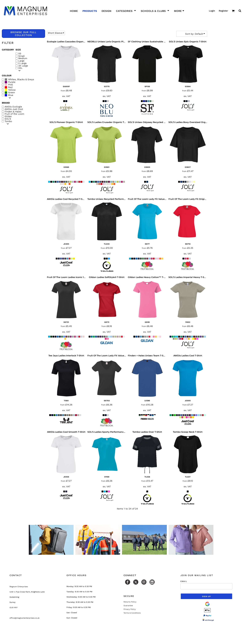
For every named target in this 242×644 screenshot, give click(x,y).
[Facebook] (128, 582)
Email (184, 581)
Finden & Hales (13, 112)
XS (20, 54)
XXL (20, 68)
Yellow (12, 90)
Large (21, 61)
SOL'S (8, 119)
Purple (12, 82)
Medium (23, 58)
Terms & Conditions (132, 613)
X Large (22, 63)
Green (12, 93)
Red (10, 87)
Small (22, 56)
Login (212, 11)
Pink (11, 85)
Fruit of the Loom (14, 114)
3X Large (23, 66)
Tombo (8, 121)
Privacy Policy (130, 609)
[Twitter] (136, 582)
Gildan (8, 116)
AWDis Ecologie (13, 107)
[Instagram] (144, 582)
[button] (233, 11)
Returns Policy (130, 602)
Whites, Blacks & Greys (21, 79)
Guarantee (128, 606)
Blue (11, 95)
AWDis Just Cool (14, 109)
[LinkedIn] (152, 582)
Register (223, 11)
